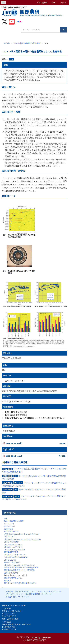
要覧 (6, 519)
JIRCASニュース (10, 537)
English (63, 3)
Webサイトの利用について (25, 592)
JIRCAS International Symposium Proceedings (22, 539)
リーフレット (9, 524)
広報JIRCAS (9, 529)
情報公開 (9, 592)
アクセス (54, 3)
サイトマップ (24, 597)
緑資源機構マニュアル (13, 578)
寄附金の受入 (11, 597)
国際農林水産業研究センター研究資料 (19, 570)
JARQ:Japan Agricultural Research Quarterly (22, 534)
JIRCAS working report (13, 544)
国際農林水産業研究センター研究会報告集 (21, 568)
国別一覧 (8, 580)
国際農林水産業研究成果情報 (27, 43)
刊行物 (7, 43)
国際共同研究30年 (11, 573)
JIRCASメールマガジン (13, 547)
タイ (12, 59)
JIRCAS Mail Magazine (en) (14, 549)
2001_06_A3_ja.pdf (14, 443)
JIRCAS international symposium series (19, 565)
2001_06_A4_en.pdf (14, 456)
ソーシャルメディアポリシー (50, 592)
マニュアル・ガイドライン (15, 555)
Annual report (9, 526)
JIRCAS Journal (10, 560)
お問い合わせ (42, 3)
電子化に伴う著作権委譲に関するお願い (20, 583)
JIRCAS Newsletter (11, 542)
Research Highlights (12, 562)
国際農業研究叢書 (11, 552)
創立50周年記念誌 (11, 531)
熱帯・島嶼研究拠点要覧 (14, 521)
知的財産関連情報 (33, 594)
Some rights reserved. (42, 637)
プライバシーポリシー (15, 594)
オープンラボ (47, 594)
